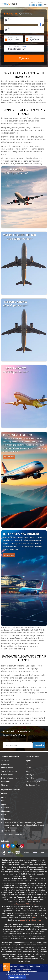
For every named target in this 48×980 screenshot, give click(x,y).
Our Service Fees (33, 785)
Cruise (28, 768)
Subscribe (39, 745)
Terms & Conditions (9, 771)
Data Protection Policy (10, 778)
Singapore (6, 811)
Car (27, 764)
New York (5, 808)
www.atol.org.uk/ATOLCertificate (24, 904)
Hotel (28, 771)
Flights (28, 761)
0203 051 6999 (35, 5)
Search (24, 58)
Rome (4, 797)
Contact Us (6, 764)
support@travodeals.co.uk (14, 835)
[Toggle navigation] (45, 4)
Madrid (4, 794)
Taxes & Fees (31, 778)
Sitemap (5, 785)
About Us (5, 761)
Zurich (4, 804)
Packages (30, 775)
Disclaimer (6, 782)
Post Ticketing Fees (33, 782)
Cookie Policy (7, 775)
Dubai (4, 815)
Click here (21, 972)
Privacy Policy (7, 768)
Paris (3, 801)
